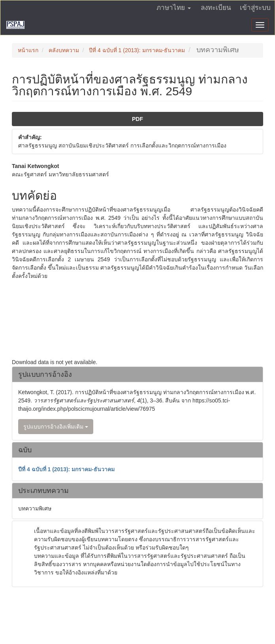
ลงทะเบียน (216, 8)
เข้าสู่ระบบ (255, 8)
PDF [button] (137, 119)
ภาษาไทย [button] (174, 8)
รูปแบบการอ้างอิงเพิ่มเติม (56, 427)
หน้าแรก (28, 50)
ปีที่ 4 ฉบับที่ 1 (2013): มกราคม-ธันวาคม (137, 50)
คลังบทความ (64, 50)
